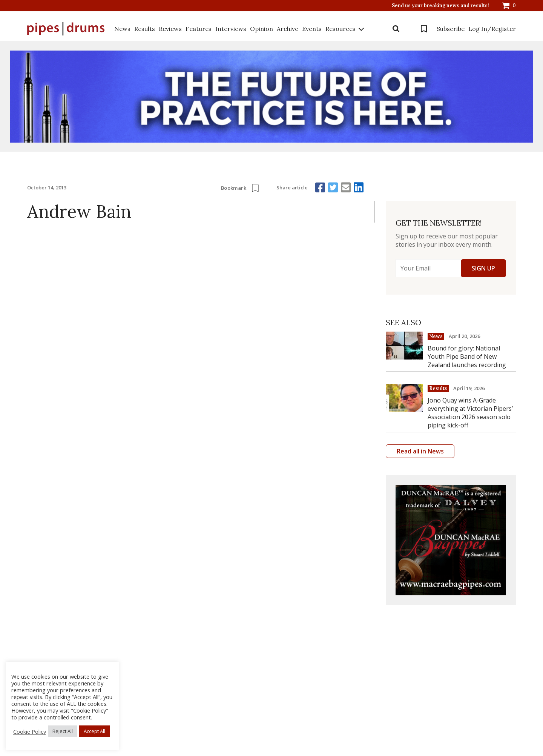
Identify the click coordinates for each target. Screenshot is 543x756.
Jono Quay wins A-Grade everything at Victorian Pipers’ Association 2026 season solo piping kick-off (470, 413)
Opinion (262, 29)
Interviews (231, 29)
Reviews (170, 29)
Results (145, 29)
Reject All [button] (63, 731)
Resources (341, 29)
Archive (288, 29)
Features (199, 29)
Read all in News (420, 451)
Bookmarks (424, 29)
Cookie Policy (30, 731)
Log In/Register (492, 29)
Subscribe (451, 29)
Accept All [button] (94, 731)
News (122, 29)
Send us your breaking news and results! (440, 6)
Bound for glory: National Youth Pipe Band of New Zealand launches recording (467, 356)
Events (312, 29)
